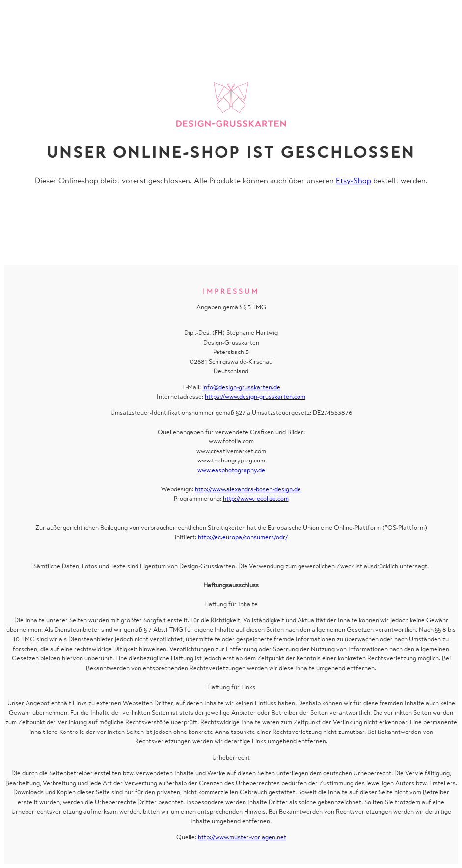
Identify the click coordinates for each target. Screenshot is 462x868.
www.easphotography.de (231, 470)
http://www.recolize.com (256, 499)
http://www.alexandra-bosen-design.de (248, 489)
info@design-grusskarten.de (241, 387)
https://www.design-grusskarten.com (255, 396)
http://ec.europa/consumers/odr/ (243, 537)
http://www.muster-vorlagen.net (242, 837)
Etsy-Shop (353, 180)
